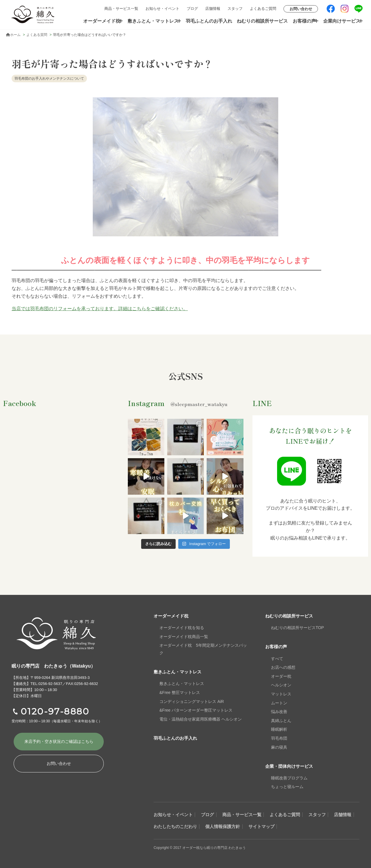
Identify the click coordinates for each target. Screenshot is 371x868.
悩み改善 (279, 712)
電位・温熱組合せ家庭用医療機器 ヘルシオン (201, 719)
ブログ (192, 9)
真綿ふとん (281, 720)
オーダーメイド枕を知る (182, 628)
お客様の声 (301, 21)
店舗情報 (213, 9)
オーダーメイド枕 (103, 21)
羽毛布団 (279, 738)
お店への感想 (283, 667)
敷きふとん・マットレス (154, 21)
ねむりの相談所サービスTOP (298, 628)
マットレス (281, 694)
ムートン (279, 703)
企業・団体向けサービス (291, 766)
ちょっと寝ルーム (287, 787)
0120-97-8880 (55, 711)
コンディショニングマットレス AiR (192, 701)
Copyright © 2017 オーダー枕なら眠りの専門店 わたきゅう (203, 847)
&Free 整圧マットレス (180, 692)
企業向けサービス (339, 21)
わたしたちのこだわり (207, 826)
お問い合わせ (301, 9)
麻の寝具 (279, 747)
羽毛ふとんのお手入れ (211, 21)
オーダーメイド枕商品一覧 (184, 637)
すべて (277, 658)
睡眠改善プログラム (289, 778)
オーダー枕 (281, 676)
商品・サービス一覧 (121, 9)
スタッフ (235, 9)
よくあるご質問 (263, 9)
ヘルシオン (281, 685)
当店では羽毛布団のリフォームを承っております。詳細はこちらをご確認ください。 (100, 309)
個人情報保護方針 (260, 826)
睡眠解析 (279, 729)
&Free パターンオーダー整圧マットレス (196, 710)
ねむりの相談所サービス (261, 21)
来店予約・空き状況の (59, 742)
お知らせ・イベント (162, 9)
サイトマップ (304, 826)
